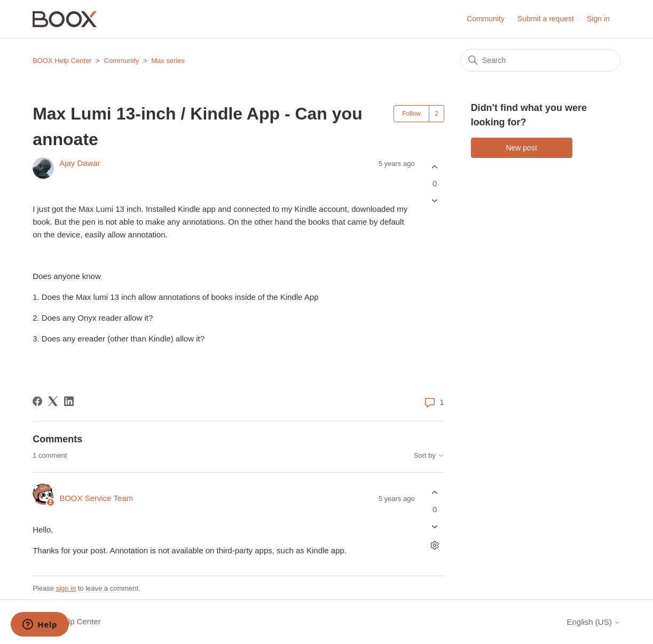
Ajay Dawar (80, 163)
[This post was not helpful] (435, 201)
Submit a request (546, 19)
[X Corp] (53, 401)
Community (486, 19)
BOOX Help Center (62, 61)
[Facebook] (37, 401)
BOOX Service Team (96, 498)
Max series (168, 61)
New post (521, 148)
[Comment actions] (435, 545)
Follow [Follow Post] (411, 114)
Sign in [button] (598, 19)
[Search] (540, 60)
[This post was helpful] (435, 167)
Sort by (429, 456)
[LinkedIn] (69, 401)
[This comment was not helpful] (435, 526)
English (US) (593, 622)
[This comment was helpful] (435, 493)
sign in (66, 588)
